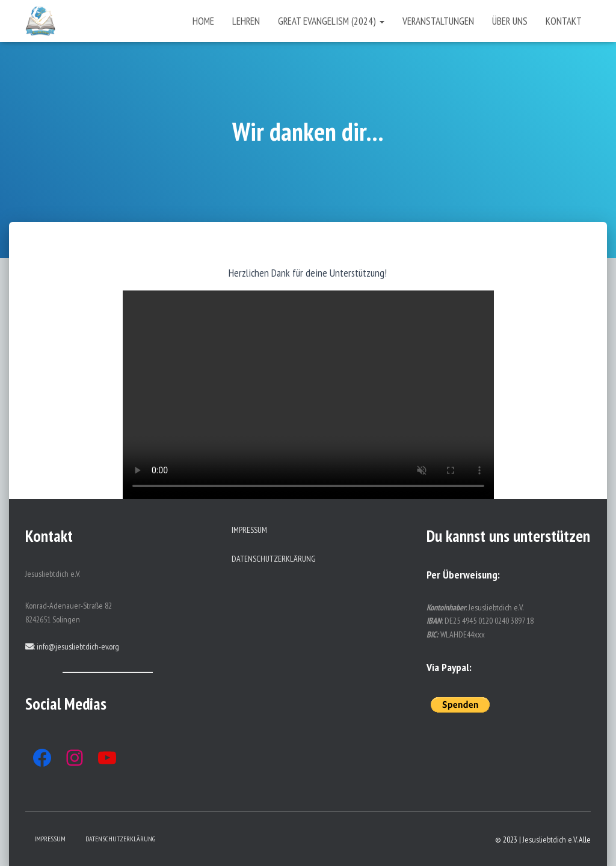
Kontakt (564, 21)
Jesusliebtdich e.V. (550, 840)
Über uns (510, 21)
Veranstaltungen (438, 21)
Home (203, 21)
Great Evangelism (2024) (331, 21)
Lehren (246, 21)
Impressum (249, 530)
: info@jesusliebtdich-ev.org (72, 646)
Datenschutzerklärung (274, 559)
